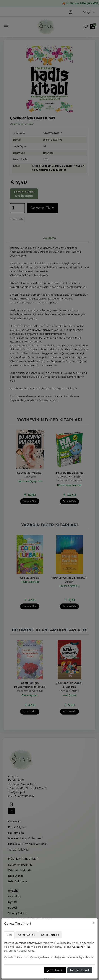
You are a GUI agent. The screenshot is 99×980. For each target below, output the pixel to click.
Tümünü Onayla (80, 970)
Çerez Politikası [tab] (50, 935)
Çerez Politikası (81, 947)
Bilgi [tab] (9, 935)
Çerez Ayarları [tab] (27, 935)
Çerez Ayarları (55, 970)
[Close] (94, 923)
